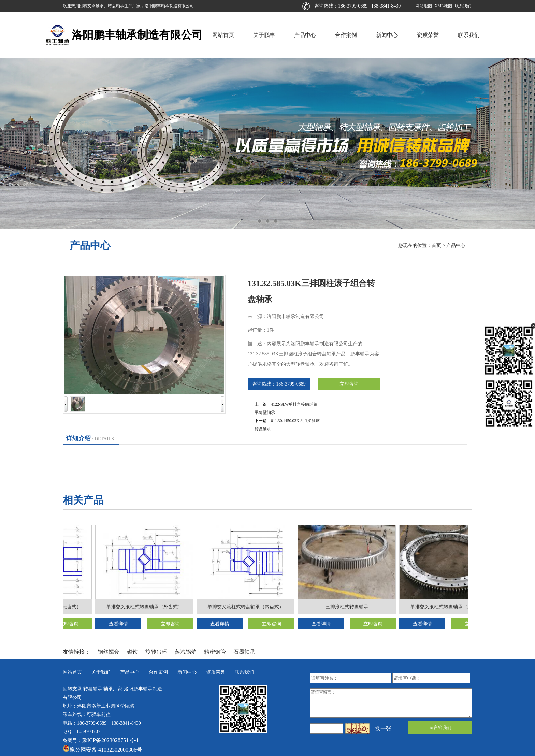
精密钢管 (215, 652)
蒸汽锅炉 (186, 652)
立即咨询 (349, 384)
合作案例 (346, 35)
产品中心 (305, 35)
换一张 (383, 729)
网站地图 (424, 6)
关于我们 (101, 672)
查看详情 (119, 624)
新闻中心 (387, 35)
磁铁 (132, 652)
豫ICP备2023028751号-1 (110, 740)
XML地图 (443, 6)
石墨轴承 (244, 652)
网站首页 (223, 35)
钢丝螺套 (109, 652)
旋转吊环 (156, 652)
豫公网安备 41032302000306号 (102, 750)
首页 (436, 245)
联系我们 (463, 6)
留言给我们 (440, 728)
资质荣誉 (428, 35)
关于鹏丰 (264, 35)
